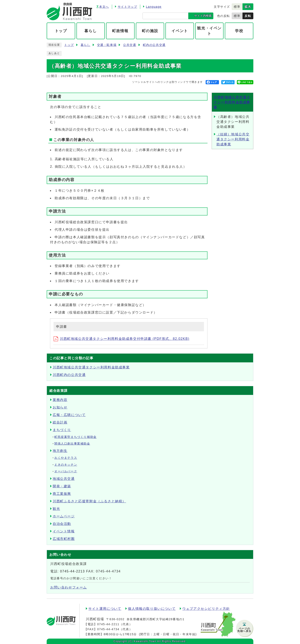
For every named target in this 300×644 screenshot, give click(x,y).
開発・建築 (62, 486)
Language (154, 7)
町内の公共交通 (154, 45)
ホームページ (64, 516)
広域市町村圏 (64, 539)
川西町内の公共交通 (69, 375)
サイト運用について (105, 609)
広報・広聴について (69, 415)
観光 (56, 509)
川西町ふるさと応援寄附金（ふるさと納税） (89, 501)
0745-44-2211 (108, 624)
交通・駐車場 (107, 45)
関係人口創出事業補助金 (72, 444)
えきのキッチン (66, 465)
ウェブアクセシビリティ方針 (206, 609)
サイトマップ (127, 7)
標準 (237, 7)
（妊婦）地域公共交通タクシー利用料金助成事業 (233, 139)
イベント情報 (64, 531)
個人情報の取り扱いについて (152, 609)
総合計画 (60, 422)
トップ (69, 45)
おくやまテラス (66, 458)
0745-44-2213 (72, 571)
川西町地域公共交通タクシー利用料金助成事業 (232, 102)
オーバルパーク (66, 471)
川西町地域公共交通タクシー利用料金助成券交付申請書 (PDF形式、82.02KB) (121, 339)
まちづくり (62, 430)
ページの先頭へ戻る (244, 630)
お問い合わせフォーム (69, 587)
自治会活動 (62, 524)
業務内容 (60, 400)
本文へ (104, 7)
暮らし (86, 45)
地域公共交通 (64, 479)
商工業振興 (62, 494)
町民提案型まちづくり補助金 (76, 437)
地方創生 (60, 451)
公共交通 (130, 45)
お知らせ (60, 407)
